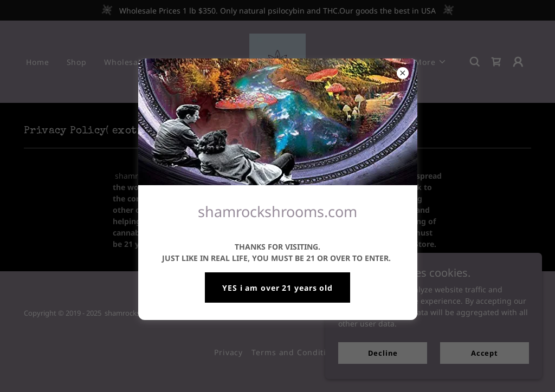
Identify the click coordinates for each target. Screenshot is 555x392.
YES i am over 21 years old (277, 288)
